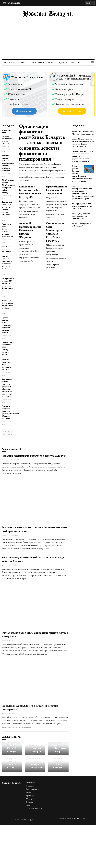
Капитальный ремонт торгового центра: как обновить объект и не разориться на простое (7, 388)
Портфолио (13, 104)
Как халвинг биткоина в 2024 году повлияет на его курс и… (30, 192)
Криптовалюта (37, 63)
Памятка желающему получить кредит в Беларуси (7, 141)
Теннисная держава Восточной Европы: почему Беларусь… (59, 760)
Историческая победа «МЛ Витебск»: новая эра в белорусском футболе (8, 285)
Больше (75, 63)
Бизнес (51, 63)
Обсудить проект (24, 111)
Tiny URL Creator (79, 819)
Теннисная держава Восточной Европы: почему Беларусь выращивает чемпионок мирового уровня (7, 257)
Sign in (90, 3)
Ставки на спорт (35, 808)
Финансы (22, 63)
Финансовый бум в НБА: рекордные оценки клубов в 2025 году (7, 208)
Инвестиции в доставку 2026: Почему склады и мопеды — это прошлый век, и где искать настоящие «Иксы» (7, 356)
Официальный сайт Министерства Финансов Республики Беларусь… (55, 232)
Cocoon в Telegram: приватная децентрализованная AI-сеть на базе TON (10, 412)
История (30, 802)
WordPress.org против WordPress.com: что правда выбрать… (60, 745)
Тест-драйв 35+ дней (72, 111)
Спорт (29, 805)
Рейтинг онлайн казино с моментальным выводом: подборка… (37, 743)
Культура (63, 63)
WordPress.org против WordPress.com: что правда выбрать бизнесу (8, 186)
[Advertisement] (48, 36)
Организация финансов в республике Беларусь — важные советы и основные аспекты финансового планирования (42, 142)
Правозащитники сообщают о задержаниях (57, 190)
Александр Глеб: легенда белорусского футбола (7, 304)
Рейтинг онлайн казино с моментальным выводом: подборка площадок (8, 163)
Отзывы (24, 104)
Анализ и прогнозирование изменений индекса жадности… (30, 230)
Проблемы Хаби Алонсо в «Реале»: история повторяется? (7, 230)
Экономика (9, 63)
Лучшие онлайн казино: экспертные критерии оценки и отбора (6, 325)
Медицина (30, 799)
